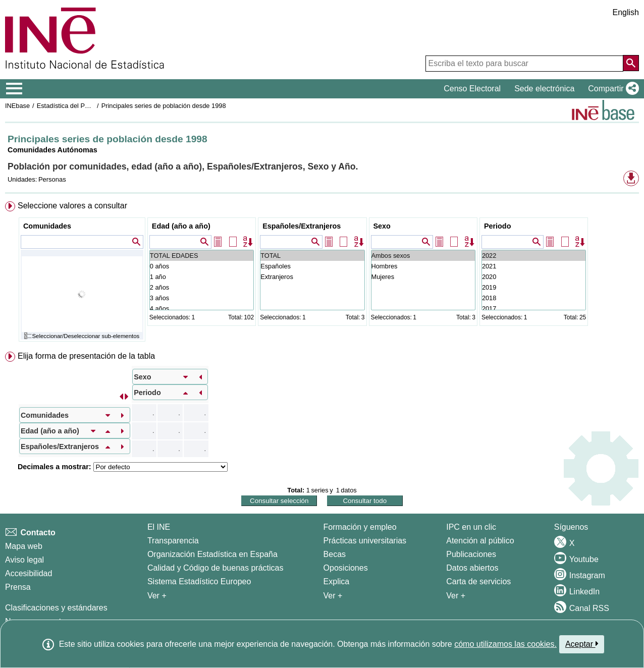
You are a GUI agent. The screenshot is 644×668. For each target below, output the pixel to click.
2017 (534, 309)
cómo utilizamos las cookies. (505, 644)
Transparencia (173, 541)
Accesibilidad (29, 573)
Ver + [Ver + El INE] (157, 596)
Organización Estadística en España (212, 554)
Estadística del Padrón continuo (82, 106)
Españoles (312, 266)
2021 (534, 266)
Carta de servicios (478, 581)
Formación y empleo (360, 527)
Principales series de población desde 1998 (164, 106)
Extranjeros (312, 277)
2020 (534, 277)
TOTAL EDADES (202, 256)
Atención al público (480, 541)
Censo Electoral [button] (472, 89)
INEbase (17, 106)
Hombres (423, 266)
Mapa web (24, 546)
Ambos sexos (423, 256)
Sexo (382, 226)
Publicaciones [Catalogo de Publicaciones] (471, 554)
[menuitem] (322, 274)
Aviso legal (24, 560)
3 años (202, 298)
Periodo (498, 226)
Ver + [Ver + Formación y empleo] (333, 596)
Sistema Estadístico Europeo (199, 581)
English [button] (626, 12)
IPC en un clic (471, 527)
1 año (202, 277)
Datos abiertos (472, 568)
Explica (337, 581)
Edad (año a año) (181, 226)
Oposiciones (346, 568)
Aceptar (582, 644)
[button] (611, 89)
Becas (335, 554)
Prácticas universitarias (365, 541)
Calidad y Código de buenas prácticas (216, 568)
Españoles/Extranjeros (302, 226)
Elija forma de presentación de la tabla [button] (86, 356)
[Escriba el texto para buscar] (524, 64)
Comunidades (47, 226)
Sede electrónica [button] (544, 89)
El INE (159, 527)
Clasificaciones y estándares (56, 608)
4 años (202, 309)
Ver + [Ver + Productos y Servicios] (456, 596)
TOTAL (312, 256)
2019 (534, 287)
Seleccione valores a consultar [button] (72, 206)
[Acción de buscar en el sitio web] (631, 63)
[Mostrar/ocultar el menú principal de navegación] (14, 89)
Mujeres (423, 277)
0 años (202, 266)
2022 (534, 256)
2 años (202, 287)
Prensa (18, 587)
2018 (534, 298)
